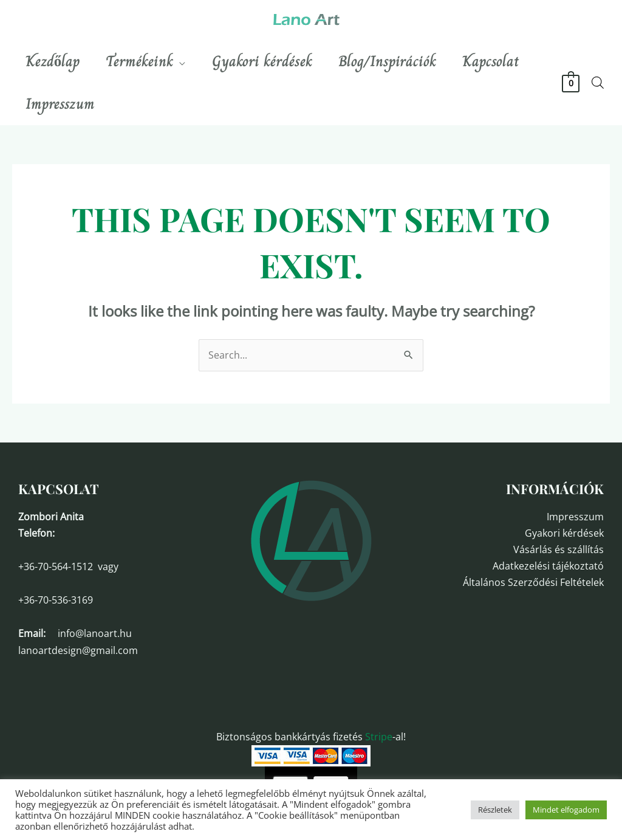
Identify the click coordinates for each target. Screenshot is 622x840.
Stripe (379, 737)
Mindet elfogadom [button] (566, 810)
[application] (186, 61)
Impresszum (575, 517)
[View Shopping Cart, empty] (571, 83)
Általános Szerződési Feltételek (533, 582)
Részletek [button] (495, 810)
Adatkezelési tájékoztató (548, 566)
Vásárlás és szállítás (559, 549)
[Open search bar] (598, 82)
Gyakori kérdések (564, 533)
